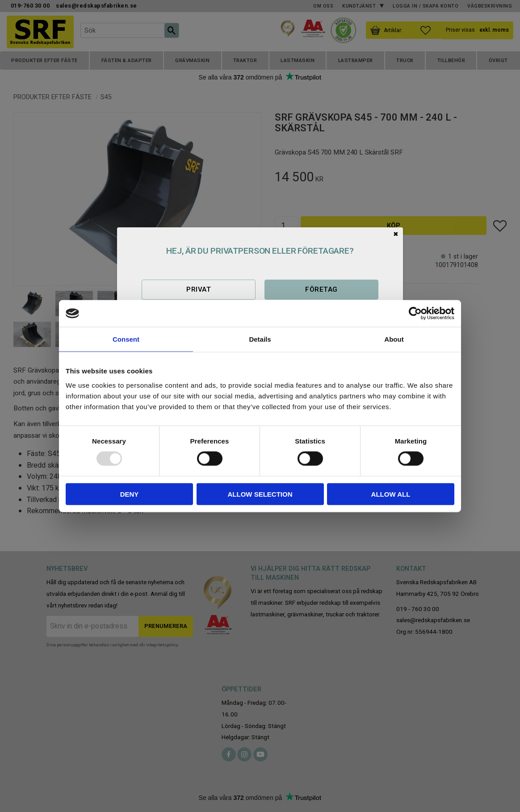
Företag (321, 289)
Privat (199, 289)
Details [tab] (260, 339)
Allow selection (260, 494)
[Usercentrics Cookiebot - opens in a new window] (415, 314)
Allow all (391, 494)
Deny (130, 494)
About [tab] (394, 339)
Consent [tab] (126, 339)
